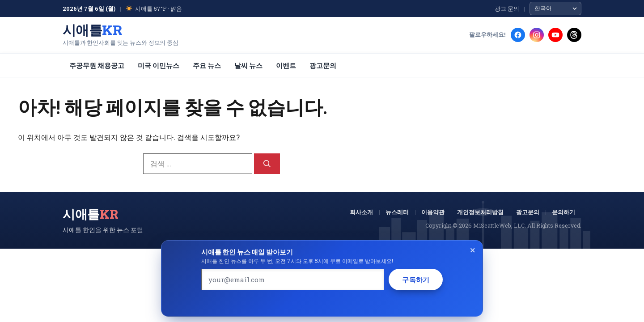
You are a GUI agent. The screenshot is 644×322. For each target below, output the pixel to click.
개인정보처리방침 (480, 212)
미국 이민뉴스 (159, 65)
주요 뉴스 (207, 65)
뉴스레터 (397, 212)
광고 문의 (507, 8)
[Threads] (574, 35)
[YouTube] (555, 35)
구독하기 (416, 280)
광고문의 (323, 65)
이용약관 (433, 212)
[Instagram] (537, 35)
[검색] (267, 164)
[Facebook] (518, 35)
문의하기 (563, 212)
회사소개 (361, 212)
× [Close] (473, 250)
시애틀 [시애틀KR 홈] (92, 30)
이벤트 (286, 65)
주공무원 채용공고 (97, 65)
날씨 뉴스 (248, 65)
